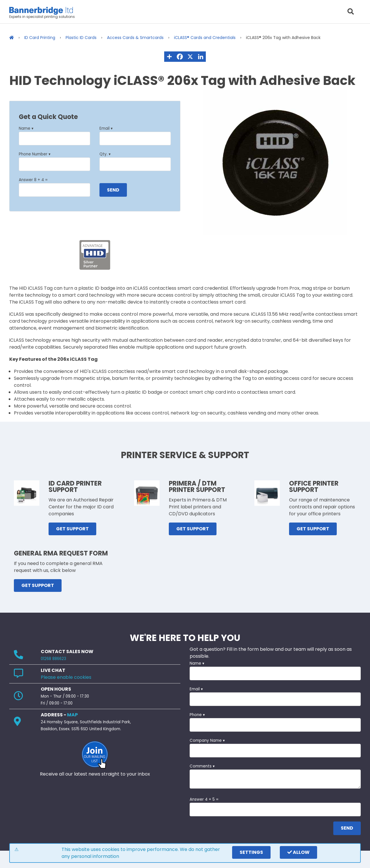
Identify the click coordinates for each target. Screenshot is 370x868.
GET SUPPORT (72, 529)
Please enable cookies (66, 677)
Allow (298, 852)
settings (251, 852)
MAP (72, 715)
